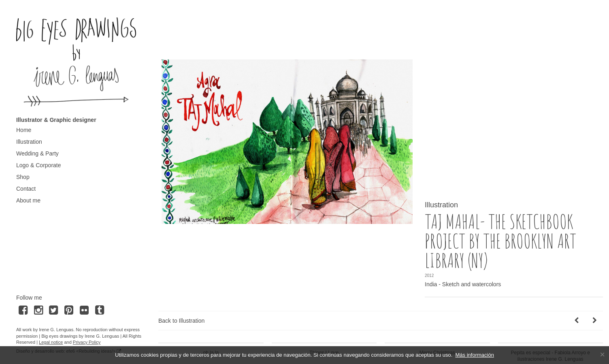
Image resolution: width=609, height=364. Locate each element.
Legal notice (51, 342)
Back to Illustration (181, 294)
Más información (475, 355)
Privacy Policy (87, 342)
